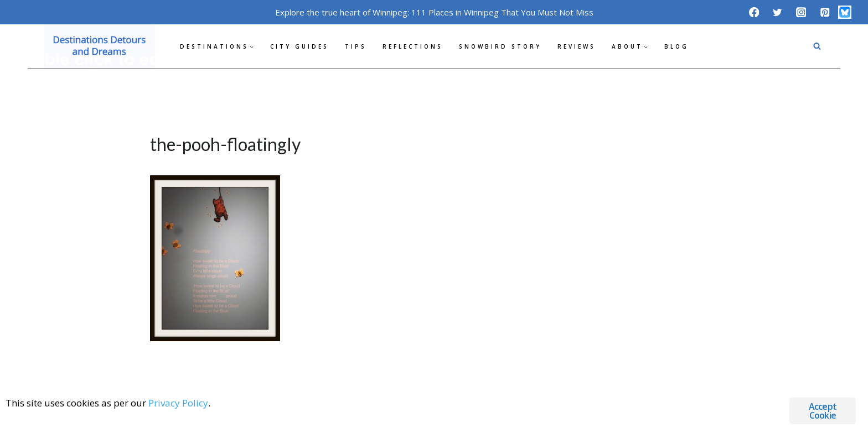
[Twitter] (777, 12)
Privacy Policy (178, 403)
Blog (676, 46)
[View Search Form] (817, 46)
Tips (356, 46)
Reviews (577, 46)
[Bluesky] (845, 12)
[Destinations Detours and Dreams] (100, 46)
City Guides (299, 46)
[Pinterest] (825, 12)
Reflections (413, 46)
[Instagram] (801, 12)
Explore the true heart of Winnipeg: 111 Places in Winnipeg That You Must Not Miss (434, 12)
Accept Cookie (823, 411)
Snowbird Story (500, 46)
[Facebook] (754, 12)
